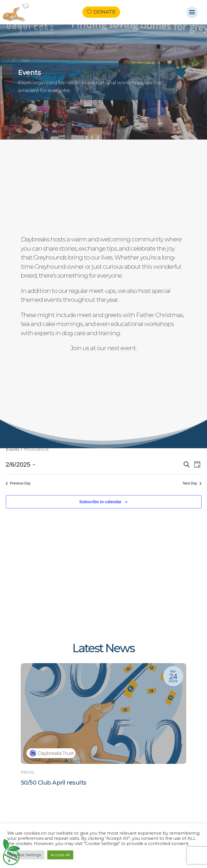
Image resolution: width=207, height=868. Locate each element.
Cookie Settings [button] (26, 855)
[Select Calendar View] (197, 464)
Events (13, 449)
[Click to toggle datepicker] (21, 464)
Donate (104, 12)
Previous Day (18, 483)
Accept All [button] (60, 855)
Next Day (192, 483)
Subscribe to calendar (100, 502)
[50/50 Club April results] (103, 729)
